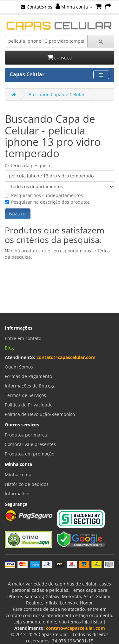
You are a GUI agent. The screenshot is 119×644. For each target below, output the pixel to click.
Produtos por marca (26, 435)
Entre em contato (23, 338)
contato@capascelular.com (66, 357)
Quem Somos (19, 367)
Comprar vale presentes (30, 444)
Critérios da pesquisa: (28, 166)
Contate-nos (37, 7)
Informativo (17, 494)
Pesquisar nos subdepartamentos (44, 195)
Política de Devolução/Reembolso (40, 414)
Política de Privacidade (29, 405)
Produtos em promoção (30, 454)
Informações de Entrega (30, 386)
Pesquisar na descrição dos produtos (47, 202)
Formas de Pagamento (28, 376)
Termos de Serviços (25, 395)
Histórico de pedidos (27, 484)
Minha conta (74, 7)
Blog (9, 348)
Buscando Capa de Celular (57, 94)
